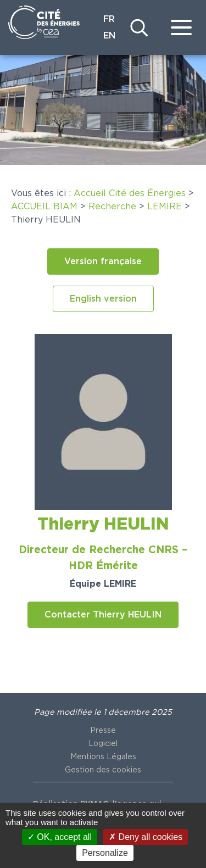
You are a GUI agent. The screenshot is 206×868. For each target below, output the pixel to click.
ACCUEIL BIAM (44, 207)
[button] (103, 261)
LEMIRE (165, 207)
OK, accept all (60, 837)
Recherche (112, 207)
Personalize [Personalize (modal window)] (105, 853)
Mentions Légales (103, 757)
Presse (103, 731)
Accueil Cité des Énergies (130, 193)
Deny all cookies (146, 837)
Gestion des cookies (103, 770)
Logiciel (103, 744)
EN (109, 36)
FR (109, 19)
